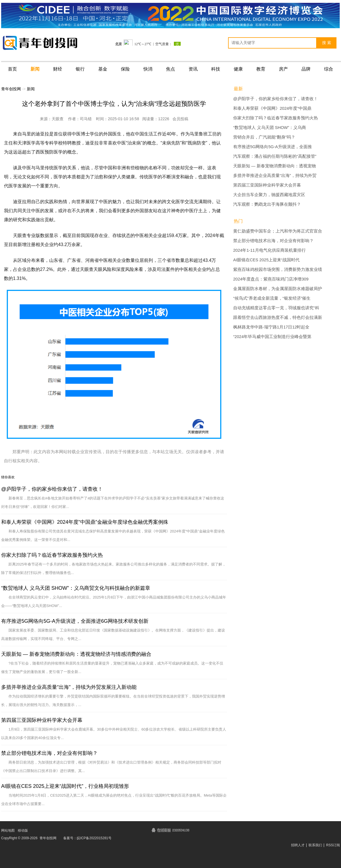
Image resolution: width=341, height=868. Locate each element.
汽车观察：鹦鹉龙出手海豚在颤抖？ (267, 204)
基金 (103, 69)
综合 (329, 69)
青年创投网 (11, 89)
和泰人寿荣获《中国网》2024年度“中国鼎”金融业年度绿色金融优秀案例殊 (85, 522)
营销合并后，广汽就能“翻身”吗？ (264, 137)
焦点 (171, 69)
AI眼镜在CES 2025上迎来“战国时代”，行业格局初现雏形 (65, 786)
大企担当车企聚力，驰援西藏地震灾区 (269, 195)
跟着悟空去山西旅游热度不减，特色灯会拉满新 (278, 317)
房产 (283, 69)
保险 (125, 69)
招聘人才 (298, 845)
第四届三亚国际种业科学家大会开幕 (42, 720)
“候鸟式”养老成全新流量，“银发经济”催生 (272, 298)
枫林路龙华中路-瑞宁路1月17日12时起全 (271, 327)
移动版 (23, 830)
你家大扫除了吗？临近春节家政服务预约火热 (52, 555)
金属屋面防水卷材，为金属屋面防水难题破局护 (278, 289)
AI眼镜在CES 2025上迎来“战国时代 (266, 260)
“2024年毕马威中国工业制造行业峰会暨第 (272, 337)
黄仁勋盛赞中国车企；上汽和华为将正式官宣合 (278, 231)
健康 (238, 69)
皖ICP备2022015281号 (94, 838)
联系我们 (315, 845)
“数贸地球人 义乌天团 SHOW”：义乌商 (270, 128)
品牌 (306, 69)
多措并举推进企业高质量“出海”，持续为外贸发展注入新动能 (69, 687)
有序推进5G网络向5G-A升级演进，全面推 (273, 147)
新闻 (35, 69)
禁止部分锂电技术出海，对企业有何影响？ (49, 753)
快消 (148, 69)
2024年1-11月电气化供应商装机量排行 (269, 250)
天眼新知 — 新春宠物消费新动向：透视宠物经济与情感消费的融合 (76, 654)
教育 (261, 69)
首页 (12, 69)
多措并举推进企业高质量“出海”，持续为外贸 (275, 176)
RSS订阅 (333, 845)
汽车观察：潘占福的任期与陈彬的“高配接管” (275, 156)
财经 (58, 69)
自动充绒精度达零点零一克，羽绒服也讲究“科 (276, 308)
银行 (80, 69)
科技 (216, 69)
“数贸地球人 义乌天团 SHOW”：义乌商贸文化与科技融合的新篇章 (76, 588)
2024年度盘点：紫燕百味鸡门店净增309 (271, 279)
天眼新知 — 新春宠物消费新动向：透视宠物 (275, 166)
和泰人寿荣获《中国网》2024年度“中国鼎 (272, 108)
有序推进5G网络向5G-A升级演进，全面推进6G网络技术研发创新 (75, 621)
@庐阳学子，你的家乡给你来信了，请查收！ (52, 489)
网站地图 (8, 830)
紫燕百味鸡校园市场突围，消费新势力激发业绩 (278, 269)
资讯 (193, 69)
